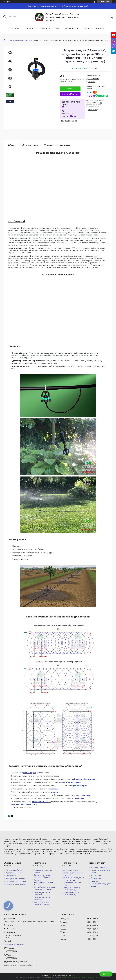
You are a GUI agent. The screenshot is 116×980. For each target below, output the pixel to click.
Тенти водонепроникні (101, 868)
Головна (15, 28)
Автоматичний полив (15, 870)
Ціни (57, 28)
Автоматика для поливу (16, 884)
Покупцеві (70, 28)
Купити (70, 89)
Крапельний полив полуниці (42, 893)
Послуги (29, 28)
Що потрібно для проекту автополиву (43, 903)
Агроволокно (96, 875)
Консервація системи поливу (72, 884)
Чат (106, 974)
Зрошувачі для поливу (15, 879)
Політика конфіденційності (91, 978)
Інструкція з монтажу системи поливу (71, 889)
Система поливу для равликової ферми (43, 876)
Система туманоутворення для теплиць (43, 882)
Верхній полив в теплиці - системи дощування (44, 888)
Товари (44, 28)
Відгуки (86, 28)
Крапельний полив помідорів (42, 898)
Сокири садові (97, 878)
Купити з (70, 94)
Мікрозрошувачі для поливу (22, 40)
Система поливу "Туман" (16, 881)
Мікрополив (11, 876)
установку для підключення (24, 804)
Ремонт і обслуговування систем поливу (73, 879)
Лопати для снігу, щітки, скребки (101, 885)
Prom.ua (71, 976)
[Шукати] (5, 17)
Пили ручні (96, 881)
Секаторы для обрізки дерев (100, 871)
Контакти (101, 28)
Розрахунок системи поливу (43, 871)
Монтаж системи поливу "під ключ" (73, 874)
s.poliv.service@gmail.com (14, 944)
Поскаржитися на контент (70, 978)
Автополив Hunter (70, 870)
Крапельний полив (14, 873)
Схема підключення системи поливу (71, 894)
